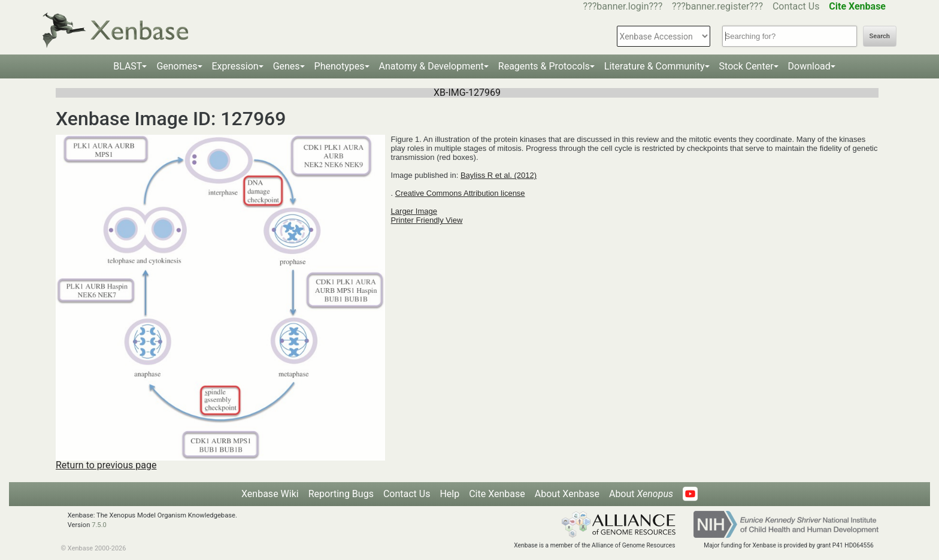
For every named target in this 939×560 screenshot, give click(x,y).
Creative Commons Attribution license (460, 193)
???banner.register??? (717, 6)
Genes (287, 66)
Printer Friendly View (427, 220)
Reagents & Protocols (544, 66)
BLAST (128, 66)
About (641, 494)
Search (880, 36)
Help (449, 494)
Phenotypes (340, 66)
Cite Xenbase (497, 494)
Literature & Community (655, 66)
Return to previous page (106, 465)
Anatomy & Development (431, 66)
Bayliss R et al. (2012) (499, 175)
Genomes (177, 66)
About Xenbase (567, 494)
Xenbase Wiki (270, 494)
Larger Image (414, 211)
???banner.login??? (623, 6)
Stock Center (746, 66)
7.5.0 (99, 525)
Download (809, 66)
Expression (235, 66)
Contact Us (796, 6)
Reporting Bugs (341, 494)
